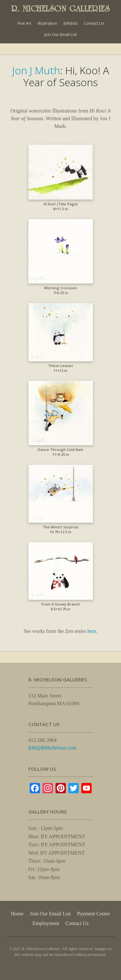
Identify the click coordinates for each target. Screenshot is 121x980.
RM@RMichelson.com (52, 748)
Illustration (47, 23)
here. (93, 631)
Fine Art (24, 23)
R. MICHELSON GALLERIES (61, 9)
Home (17, 914)
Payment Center (94, 914)
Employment (46, 923)
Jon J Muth (36, 70)
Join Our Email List (60, 35)
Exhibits (71, 23)
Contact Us (94, 23)
